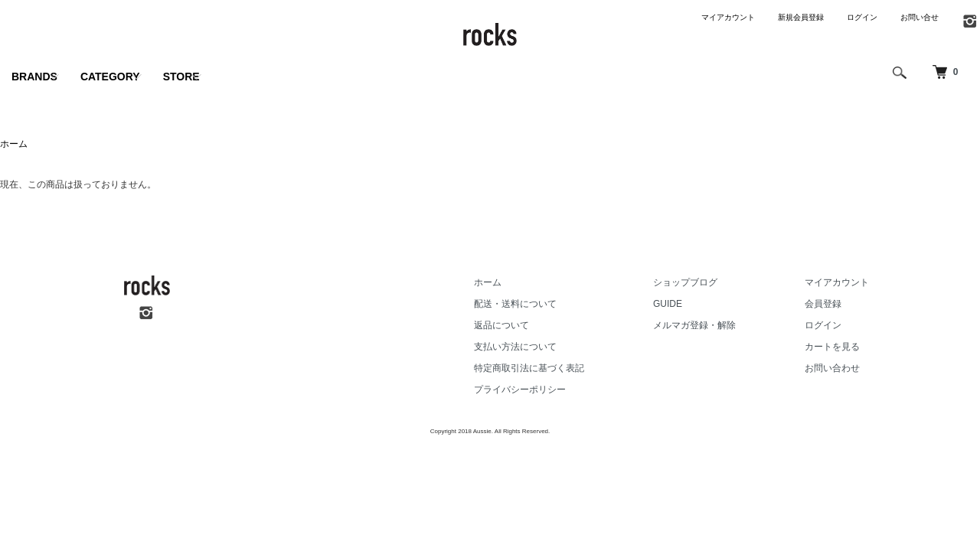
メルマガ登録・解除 (694, 325)
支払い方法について (515, 347)
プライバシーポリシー (520, 390)
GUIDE (668, 304)
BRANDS (34, 77)
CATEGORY (110, 77)
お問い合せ (920, 17)
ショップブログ (685, 282)
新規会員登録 (801, 17)
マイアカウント (728, 17)
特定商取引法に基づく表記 (529, 368)
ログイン (862, 17)
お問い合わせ (832, 368)
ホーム (14, 144)
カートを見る (832, 347)
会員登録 (823, 304)
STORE (181, 77)
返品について (501, 325)
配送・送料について (515, 304)
